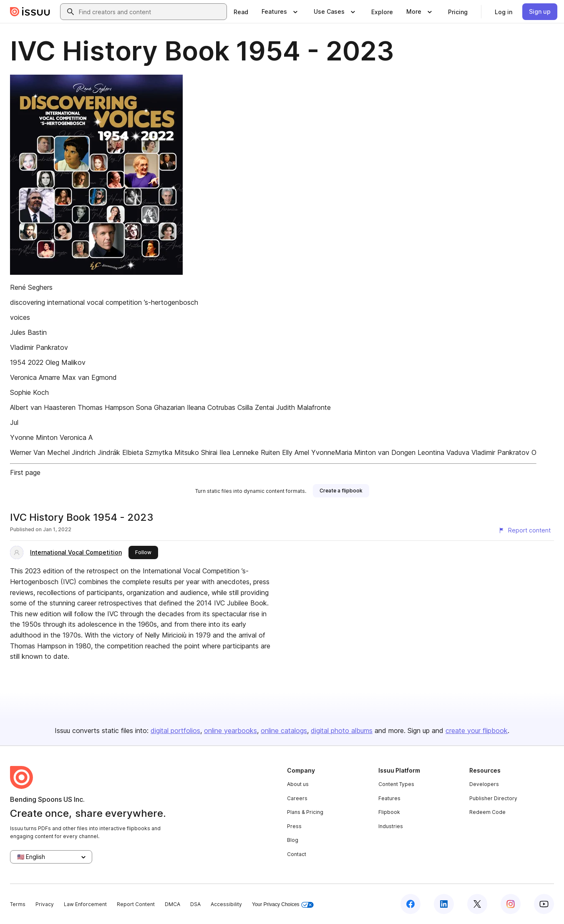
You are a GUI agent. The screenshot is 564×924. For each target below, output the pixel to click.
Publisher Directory (493, 798)
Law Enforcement (85, 904)
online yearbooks (230, 731)
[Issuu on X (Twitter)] (477, 904)
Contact (297, 854)
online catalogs (284, 731)
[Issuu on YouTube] (544, 904)
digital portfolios (175, 731)
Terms (18, 904)
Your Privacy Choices (283, 905)
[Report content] (524, 530)
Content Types (396, 784)
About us (298, 784)
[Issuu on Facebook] (410, 904)
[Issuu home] (30, 12)
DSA (195, 904)
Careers (297, 798)
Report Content (136, 904)
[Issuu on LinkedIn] (444, 904)
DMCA (172, 904)
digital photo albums (342, 731)
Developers (484, 784)
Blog (293, 840)
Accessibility (226, 904)
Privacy (45, 904)
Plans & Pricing (305, 812)
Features (389, 798)
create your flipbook (477, 731)
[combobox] (151, 12)
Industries (391, 826)
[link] (241, 12)
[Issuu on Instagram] (511, 904)
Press (294, 826)
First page (25, 472)
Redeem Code (487, 812)
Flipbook (389, 812)
